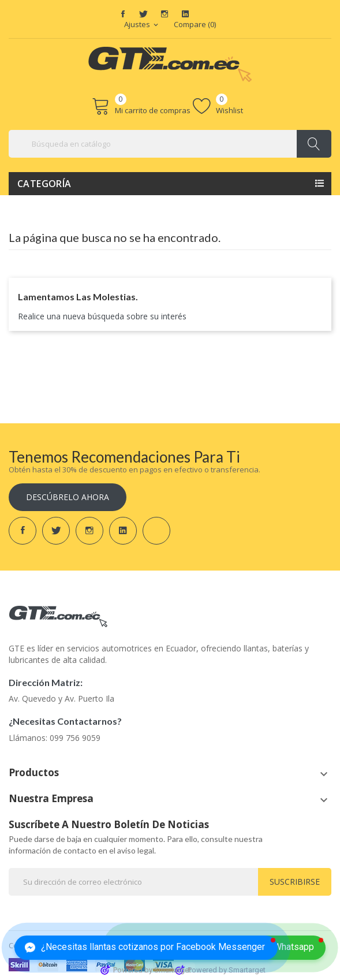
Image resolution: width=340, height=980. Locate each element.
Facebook (123, 14)
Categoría (44, 184)
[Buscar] (170, 144)
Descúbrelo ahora (68, 497)
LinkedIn (185, 14)
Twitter (144, 14)
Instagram (165, 14)
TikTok (206, 14)
